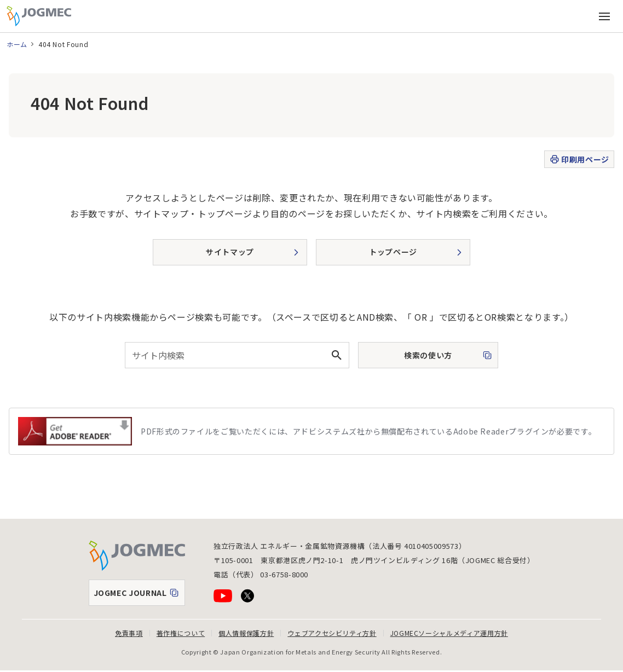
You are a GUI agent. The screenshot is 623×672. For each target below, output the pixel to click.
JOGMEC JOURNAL (139, 595)
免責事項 (129, 633)
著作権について (181, 633)
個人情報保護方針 (246, 633)
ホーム (17, 44)
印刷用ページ (579, 160)
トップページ (393, 252)
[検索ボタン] (336, 355)
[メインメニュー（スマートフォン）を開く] (604, 16)
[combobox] (237, 355)
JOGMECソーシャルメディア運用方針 (449, 633)
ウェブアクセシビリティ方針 (332, 633)
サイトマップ (230, 252)
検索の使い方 (418, 358)
